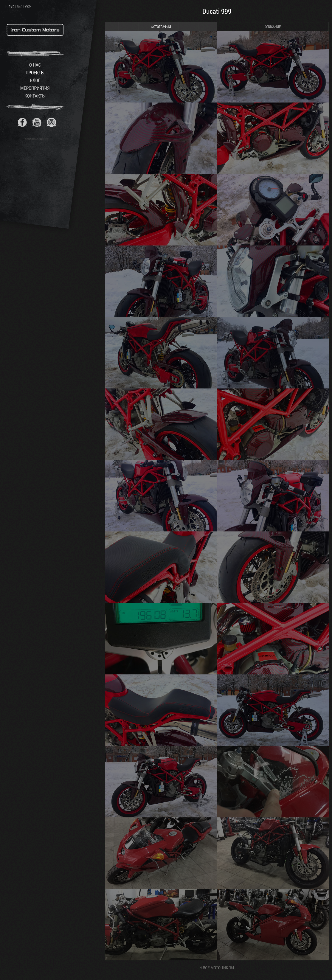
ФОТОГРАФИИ (161, 27)
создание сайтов (37, 139)
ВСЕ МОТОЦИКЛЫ (218, 968)
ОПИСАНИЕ (273, 27)
